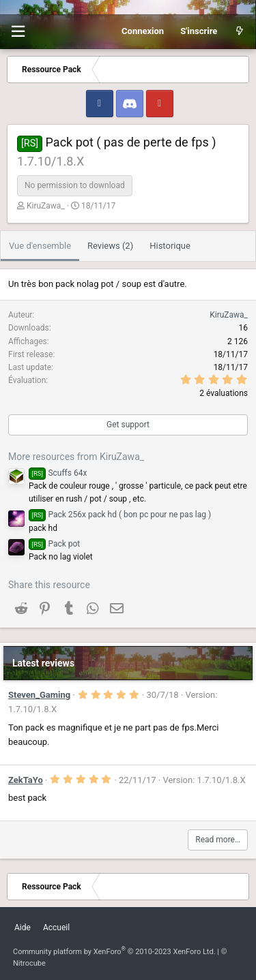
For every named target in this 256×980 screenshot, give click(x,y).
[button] (18, 32)
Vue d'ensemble (40, 246)
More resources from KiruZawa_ (76, 457)
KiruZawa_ (46, 206)
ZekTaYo (26, 780)
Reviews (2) (110, 246)
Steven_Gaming (39, 695)
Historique (170, 246)
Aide (23, 928)
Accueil (56, 928)
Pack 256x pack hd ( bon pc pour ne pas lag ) (120, 515)
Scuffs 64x (58, 473)
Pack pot (54, 544)
